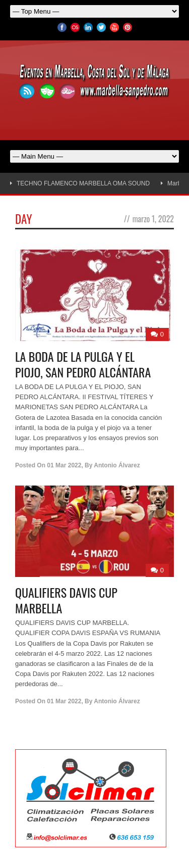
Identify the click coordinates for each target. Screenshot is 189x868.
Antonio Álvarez (117, 465)
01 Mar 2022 (64, 465)
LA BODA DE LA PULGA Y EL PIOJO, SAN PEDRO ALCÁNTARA (83, 364)
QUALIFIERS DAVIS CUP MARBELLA (66, 600)
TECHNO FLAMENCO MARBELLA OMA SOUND (83, 183)
